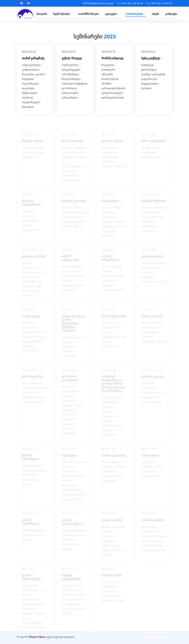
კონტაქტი (171, 14)
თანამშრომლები (89, 14)
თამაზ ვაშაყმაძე (33, 64)
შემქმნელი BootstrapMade (158, 637)
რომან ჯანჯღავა (113, 64)
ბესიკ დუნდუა (151, 64)
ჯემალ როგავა (72, 64)
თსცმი (155, 14)
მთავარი (42, 14)
